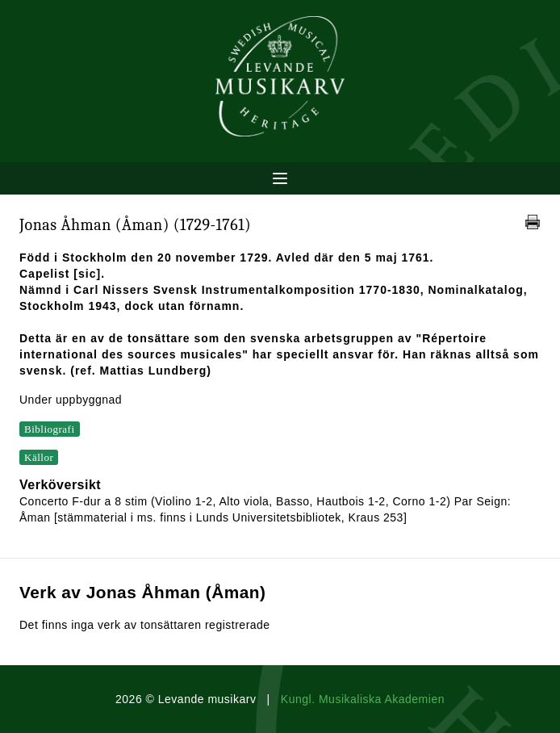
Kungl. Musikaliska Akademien (363, 699)
